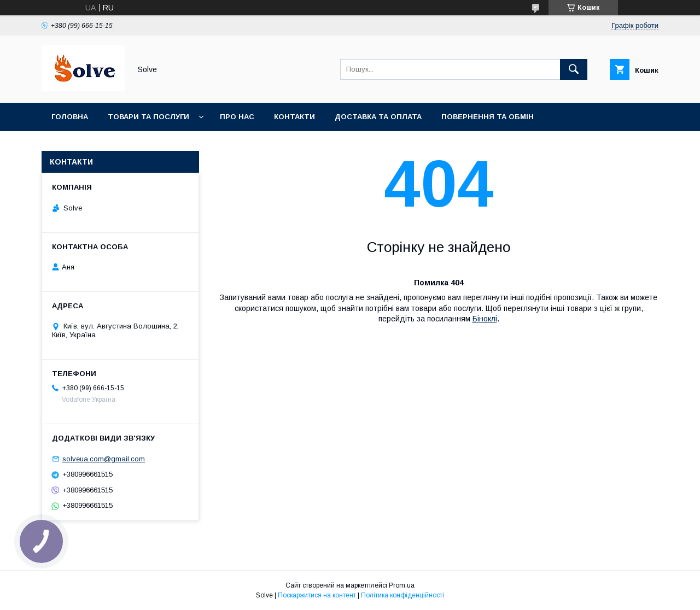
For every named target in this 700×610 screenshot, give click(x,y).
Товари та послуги (148, 117)
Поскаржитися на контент (317, 595)
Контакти (294, 117)
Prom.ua (402, 585)
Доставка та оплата (378, 117)
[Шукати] (574, 69)
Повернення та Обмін (488, 117)
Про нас (237, 117)
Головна (70, 117)
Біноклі (485, 319)
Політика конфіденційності (402, 595)
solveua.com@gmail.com (104, 459)
